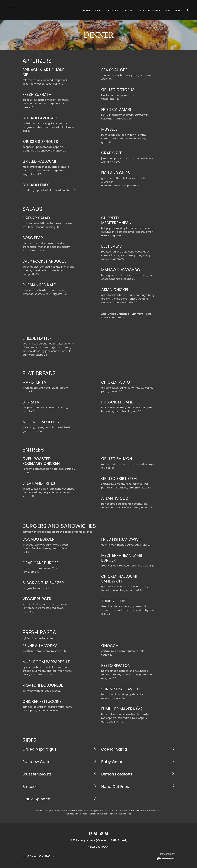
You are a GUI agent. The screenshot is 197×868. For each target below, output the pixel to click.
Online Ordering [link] (149, 10)
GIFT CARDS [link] (173, 10)
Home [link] (87, 10)
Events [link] (113, 10)
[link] (11, 10)
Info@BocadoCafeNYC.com (39, 856)
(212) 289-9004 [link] (99, 847)
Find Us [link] (128, 10)
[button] (188, 10)
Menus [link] (99, 10)
